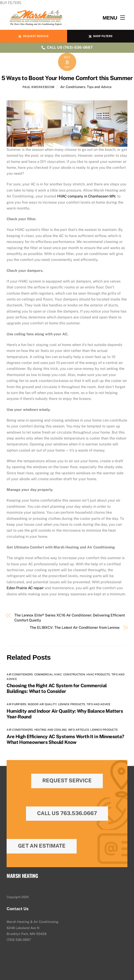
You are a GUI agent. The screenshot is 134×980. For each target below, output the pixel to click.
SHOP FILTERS (101, 36)
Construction (74, 674)
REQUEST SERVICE (34, 36)
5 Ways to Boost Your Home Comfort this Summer (67, 78)
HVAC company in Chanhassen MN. (87, 196)
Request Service (67, 780)
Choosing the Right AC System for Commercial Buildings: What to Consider (57, 688)
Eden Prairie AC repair (25, 588)
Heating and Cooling (51, 730)
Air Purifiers (16, 704)
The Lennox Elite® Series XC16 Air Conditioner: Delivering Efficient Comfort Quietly (70, 618)
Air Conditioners (73, 87)
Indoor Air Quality (42, 704)
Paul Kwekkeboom (38, 87)
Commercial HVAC (48, 674)
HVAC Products (98, 674)
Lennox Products (72, 704)
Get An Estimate (42, 846)
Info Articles (79, 730)
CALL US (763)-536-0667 (67, 47)
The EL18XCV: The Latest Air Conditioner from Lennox (75, 628)
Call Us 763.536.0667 (67, 813)
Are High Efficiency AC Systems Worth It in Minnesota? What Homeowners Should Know (65, 739)
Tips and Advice (99, 87)
